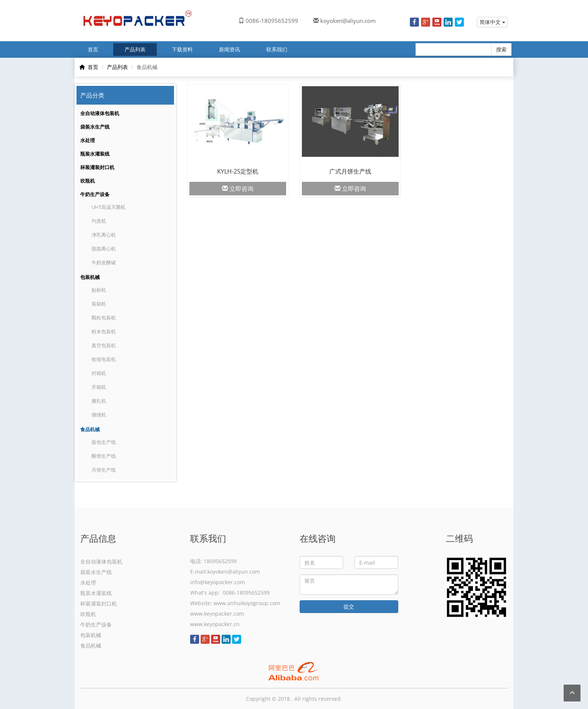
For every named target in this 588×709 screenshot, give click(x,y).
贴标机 (99, 290)
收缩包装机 (104, 359)
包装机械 (90, 277)
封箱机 (99, 373)
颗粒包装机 (104, 318)
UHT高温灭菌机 (109, 207)
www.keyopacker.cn (215, 624)
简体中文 (492, 22)
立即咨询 (238, 189)
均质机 (99, 221)
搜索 (501, 49)
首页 (93, 49)
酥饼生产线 (104, 456)
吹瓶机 (88, 181)
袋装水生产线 (95, 127)
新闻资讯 (229, 49)
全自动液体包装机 (100, 113)
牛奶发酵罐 (104, 262)
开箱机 (99, 387)
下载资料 (182, 49)
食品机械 (90, 429)
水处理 (88, 140)
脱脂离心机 (104, 249)
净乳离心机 (104, 235)
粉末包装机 (104, 331)
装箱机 (99, 304)
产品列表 (135, 49)
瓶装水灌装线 (95, 154)
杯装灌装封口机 (97, 167)
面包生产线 (104, 442)
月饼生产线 (104, 470)
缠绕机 (99, 415)
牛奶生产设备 (95, 194)
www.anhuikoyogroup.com (247, 603)
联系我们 (277, 49)
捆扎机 (99, 401)
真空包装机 (104, 345)
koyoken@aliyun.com (348, 21)
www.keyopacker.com (217, 614)
